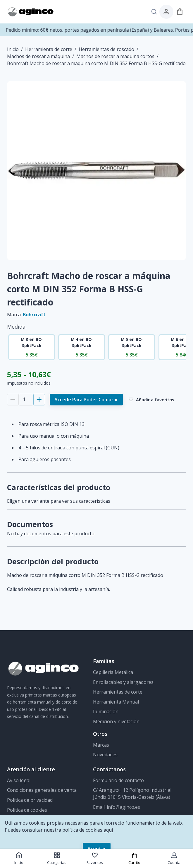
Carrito (134, 859)
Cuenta (174, 858)
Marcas (101, 745)
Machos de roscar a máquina (38, 56)
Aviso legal (19, 780)
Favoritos (95, 858)
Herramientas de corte (118, 692)
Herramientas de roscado (106, 49)
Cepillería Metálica (113, 672)
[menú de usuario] (166, 12)
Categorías (57, 858)
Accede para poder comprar (86, 400)
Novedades (105, 755)
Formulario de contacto (118, 780)
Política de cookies (27, 810)
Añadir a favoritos (152, 400)
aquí (108, 830)
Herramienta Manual (116, 702)
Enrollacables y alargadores (123, 682)
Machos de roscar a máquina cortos (115, 56)
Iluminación (106, 711)
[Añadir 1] (39, 400)
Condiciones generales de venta (42, 790)
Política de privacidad (30, 800)
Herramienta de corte (49, 49)
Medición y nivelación (116, 721)
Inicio (13, 49)
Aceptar (97, 849)
